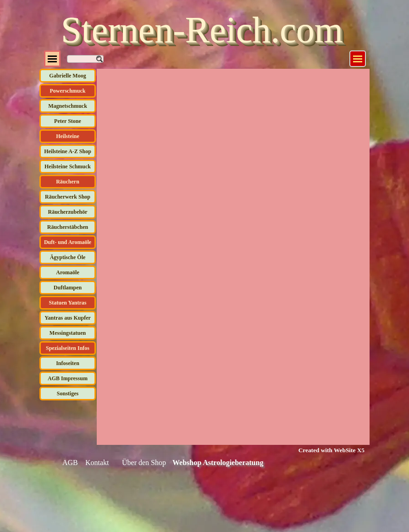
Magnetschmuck (68, 106)
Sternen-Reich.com (202, 30)
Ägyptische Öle (68, 257)
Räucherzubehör (68, 212)
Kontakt (97, 463)
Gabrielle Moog (67, 76)
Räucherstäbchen (68, 227)
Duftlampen (68, 288)
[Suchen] (85, 59)
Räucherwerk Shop (68, 197)
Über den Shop (144, 463)
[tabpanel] (326, 450)
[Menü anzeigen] (358, 59)
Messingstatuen (68, 333)
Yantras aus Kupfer (68, 318)
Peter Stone (68, 121)
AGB (70, 463)
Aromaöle (67, 272)
